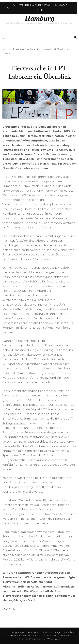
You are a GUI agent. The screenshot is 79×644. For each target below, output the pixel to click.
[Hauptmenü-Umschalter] (5, 38)
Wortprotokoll (12, 492)
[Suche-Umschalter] (75, 37)
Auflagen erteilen (14, 423)
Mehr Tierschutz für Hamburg (43, 632)
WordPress (54, 639)
